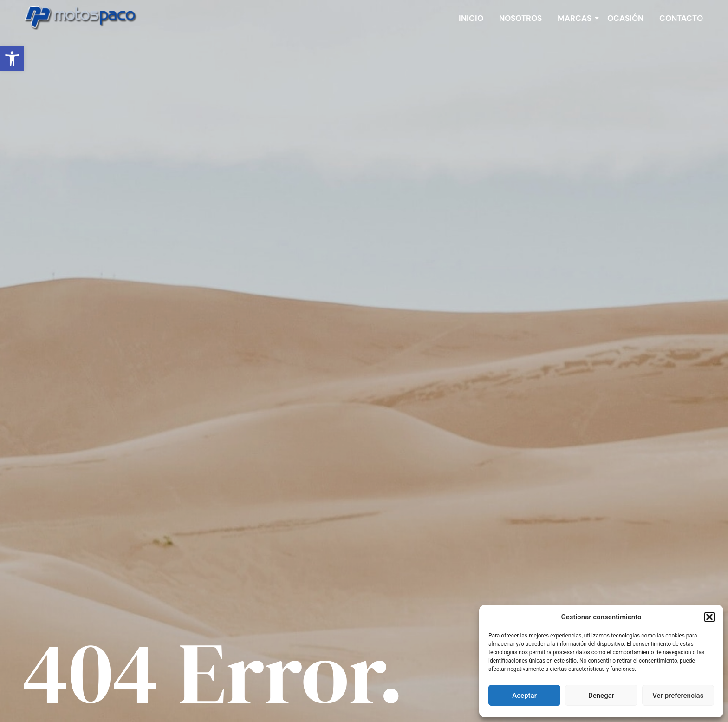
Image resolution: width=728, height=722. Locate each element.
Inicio (471, 18)
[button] (12, 59)
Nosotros (520, 18)
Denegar (601, 696)
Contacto (681, 18)
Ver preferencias (678, 696)
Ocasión (625, 18)
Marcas (576, 18)
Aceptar (524, 696)
